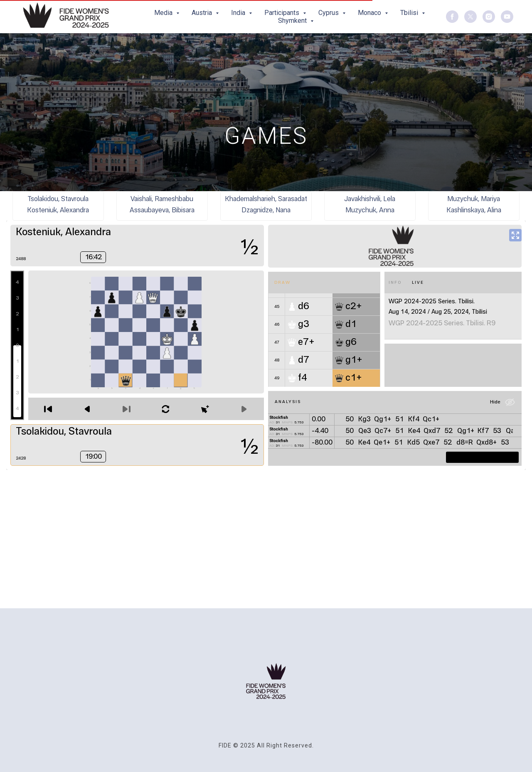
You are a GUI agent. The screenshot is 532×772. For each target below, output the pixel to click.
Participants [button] (283, 13)
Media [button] (164, 13)
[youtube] (507, 17)
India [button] (239, 13)
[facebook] (452, 17)
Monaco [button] (370, 13)
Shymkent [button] (293, 21)
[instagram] (489, 17)
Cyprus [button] (329, 13)
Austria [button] (203, 13)
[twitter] (470, 17)
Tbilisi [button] (410, 13)
